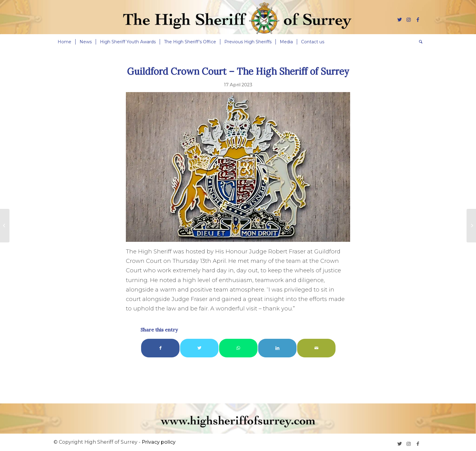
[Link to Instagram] (409, 20)
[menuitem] (64, 42)
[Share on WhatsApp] (238, 348)
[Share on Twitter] (199, 348)
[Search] (419, 42)
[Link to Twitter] (400, 20)
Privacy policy (159, 442)
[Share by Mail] (316, 348)
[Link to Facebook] (418, 20)
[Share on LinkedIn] (277, 348)
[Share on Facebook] (160, 348)
